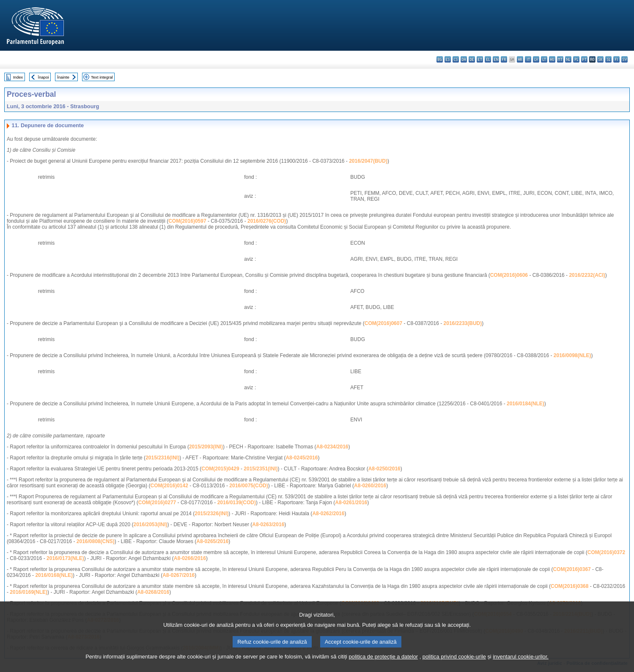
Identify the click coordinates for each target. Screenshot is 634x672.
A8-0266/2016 (190, 558)
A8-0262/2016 (328, 514)
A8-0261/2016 (351, 503)
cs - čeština (456, 59)
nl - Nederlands (568, 59)
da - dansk (464, 59)
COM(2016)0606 (509, 275)
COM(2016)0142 (169, 486)
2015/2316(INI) (162, 458)
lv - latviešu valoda (536, 59)
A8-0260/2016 (370, 486)
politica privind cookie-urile (454, 667)
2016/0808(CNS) (96, 541)
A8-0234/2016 (332, 447)
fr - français (504, 59)
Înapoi (44, 77)
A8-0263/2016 (268, 524)
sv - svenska (624, 59)
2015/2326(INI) (211, 514)
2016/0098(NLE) (572, 355)
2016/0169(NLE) (29, 592)
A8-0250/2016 (384, 469)
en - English (496, 59)
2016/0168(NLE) (54, 575)
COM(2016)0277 (157, 503)
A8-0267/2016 (178, 575)
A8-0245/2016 (302, 458)
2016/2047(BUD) (368, 161)
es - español (448, 59)
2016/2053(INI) (150, 524)
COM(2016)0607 (383, 323)
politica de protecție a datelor (383, 667)
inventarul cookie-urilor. (521, 667)
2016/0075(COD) (248, 486)
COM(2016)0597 (187, 221)
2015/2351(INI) (261, 469)
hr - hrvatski (520, 59)
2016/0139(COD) (237, 503)
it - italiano (528, 59)
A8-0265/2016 (212, 541)
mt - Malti (560, 59)
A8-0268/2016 (153, 592)
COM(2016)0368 (570, 586)
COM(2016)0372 (606, 552)
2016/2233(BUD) (463, 323)
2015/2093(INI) (206, 447)
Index (18, 77)
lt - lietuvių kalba (544, 59)
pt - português (584, 59)
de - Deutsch (472, 59)
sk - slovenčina (600, 59)
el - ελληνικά (488, 59)
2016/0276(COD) (267, 221)
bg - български (440, 59)
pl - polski (576, 59)
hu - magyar (552, 59)
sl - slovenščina (608, 59)
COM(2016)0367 (572, 569)
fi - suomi (616, 59)
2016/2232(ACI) (587, 275)
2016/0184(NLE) (526, 404)
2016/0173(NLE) (65, 558)
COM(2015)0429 (220, 469)
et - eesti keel (480, 59)
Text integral (102, 77)
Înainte (63, 77)
